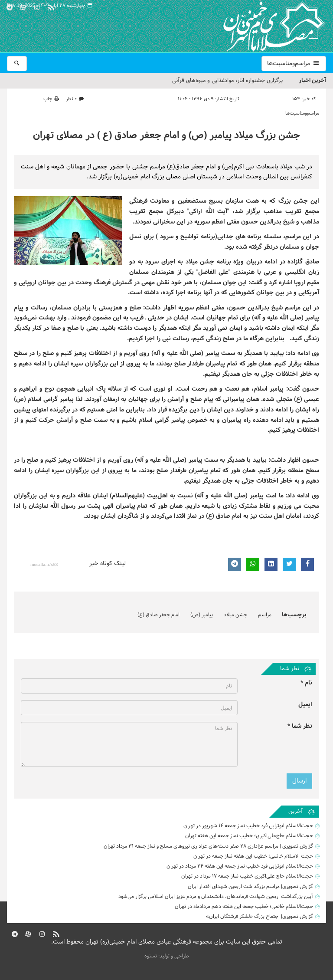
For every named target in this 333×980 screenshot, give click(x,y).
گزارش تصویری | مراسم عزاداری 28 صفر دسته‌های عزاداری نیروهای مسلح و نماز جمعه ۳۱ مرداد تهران (208, 846)
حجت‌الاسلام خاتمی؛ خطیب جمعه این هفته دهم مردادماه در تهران (244, 907)
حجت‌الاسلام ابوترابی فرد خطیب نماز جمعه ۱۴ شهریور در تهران (248, 826)
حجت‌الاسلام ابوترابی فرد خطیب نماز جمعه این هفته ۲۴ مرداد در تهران (240, 866)
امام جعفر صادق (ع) (158, 615)
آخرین (295, 812)
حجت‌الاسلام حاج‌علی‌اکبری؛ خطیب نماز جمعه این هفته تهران (249, 836)
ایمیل (305, 705)
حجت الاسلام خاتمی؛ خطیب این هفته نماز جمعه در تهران (253, 856)
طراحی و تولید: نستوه (167, 956)
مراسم (265, 615)
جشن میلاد (235, 615)
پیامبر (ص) (202, 615)
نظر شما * (300, 726)
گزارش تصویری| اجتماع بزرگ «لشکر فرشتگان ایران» (260, 917)
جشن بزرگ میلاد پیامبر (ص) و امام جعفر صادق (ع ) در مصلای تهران (166, 136)
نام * (306, 683)
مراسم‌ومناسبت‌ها (294, 64)
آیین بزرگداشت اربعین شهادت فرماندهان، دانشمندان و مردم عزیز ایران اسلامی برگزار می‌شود (216, 897)
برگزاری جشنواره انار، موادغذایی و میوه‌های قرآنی (227, 81)
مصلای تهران (261, 26)
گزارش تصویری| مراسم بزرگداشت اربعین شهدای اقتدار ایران (250, 887)
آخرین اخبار (312, 81)
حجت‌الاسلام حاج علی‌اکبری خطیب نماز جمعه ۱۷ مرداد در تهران (247, 876)
